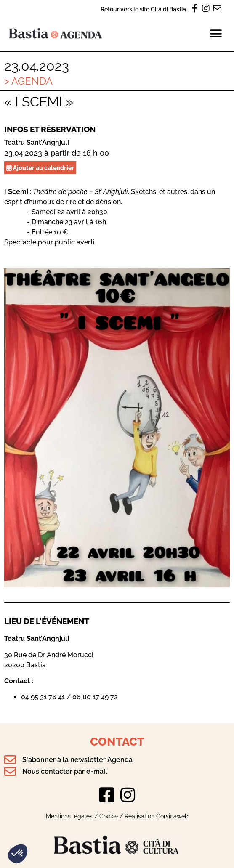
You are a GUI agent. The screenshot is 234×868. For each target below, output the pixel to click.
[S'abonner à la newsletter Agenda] (10, 760)
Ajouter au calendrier (40, 168)
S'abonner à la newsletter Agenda (77, 760)
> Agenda (28, 81)
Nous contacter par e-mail (65, 771)
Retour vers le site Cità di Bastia (143, 9)
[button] (18, 854)
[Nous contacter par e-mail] (10, 772)
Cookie (109, 816)
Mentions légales (69, 816)
